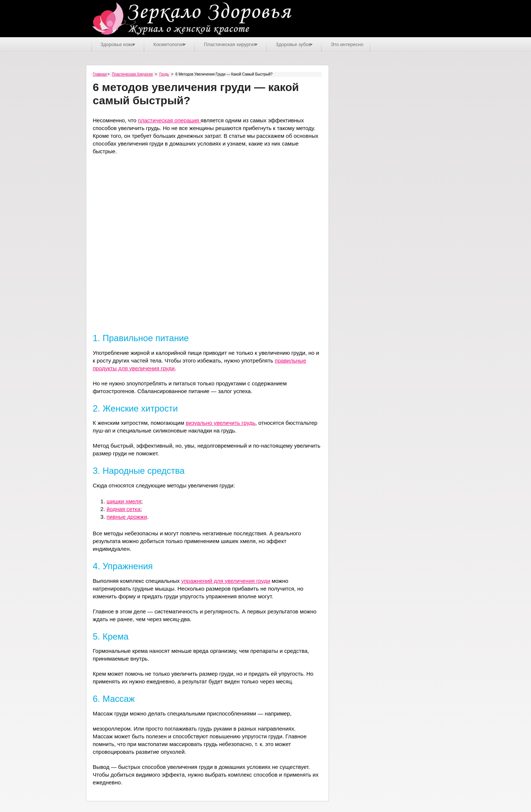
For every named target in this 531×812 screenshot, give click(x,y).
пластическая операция (169, 120)
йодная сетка (124, 509)
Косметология (175, 44)
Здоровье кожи (118, 44)
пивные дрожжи (127, 516)
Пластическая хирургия (241, 44)
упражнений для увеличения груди (225, 580)
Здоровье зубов (310, 44)
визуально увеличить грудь (221, 422)
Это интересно (368, 44)
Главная (100, 74)
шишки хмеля (124, 501)
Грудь (164, 74)
